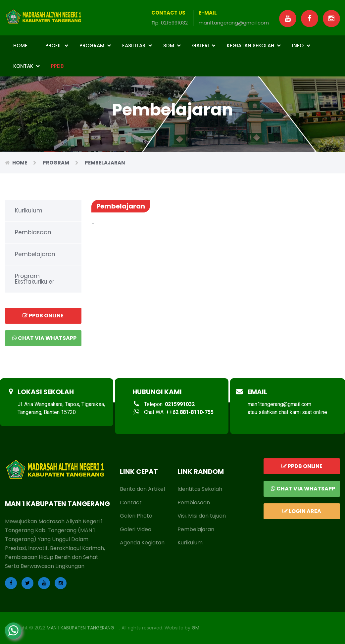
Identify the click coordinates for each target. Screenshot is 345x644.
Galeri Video (136, 529)
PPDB (57, 66)
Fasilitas (137, 46)
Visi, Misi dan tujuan (202, 516)
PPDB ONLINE (43, 316)
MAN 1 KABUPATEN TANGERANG (80, 628)
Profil (57, 46)
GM (196, 628)
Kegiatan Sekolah (254, 46)
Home (20, 46)
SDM (172, 46)
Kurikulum (29, 210)
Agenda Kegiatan (142, 543)
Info (301, 46)
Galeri (204, 46)
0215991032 (174, 23)
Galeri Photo (136, 516)
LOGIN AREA (302, 511)
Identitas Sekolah (200, 489)
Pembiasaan (33, 232)
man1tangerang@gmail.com (234, 23)
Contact (131, 503)
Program (95, 46)
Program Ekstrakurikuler (35, 279)
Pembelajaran (35, 254)
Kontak (26, 66)
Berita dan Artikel (142, 489)
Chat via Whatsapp (44, 338)
